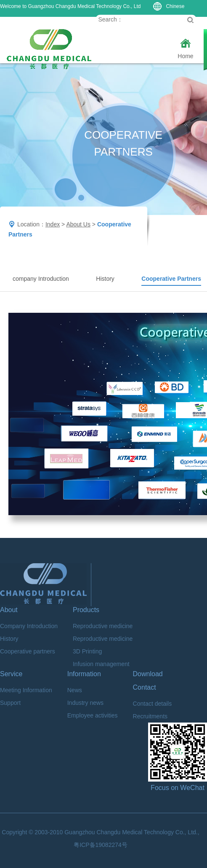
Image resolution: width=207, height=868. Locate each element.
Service (11, 674)
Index (53, 224)
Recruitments (150, 716)
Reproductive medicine (103, 626)
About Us (78, 224)
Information (84, 674)
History (105, 279)
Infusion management (101, 664)
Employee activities (93, 715)
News (75, 690)
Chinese (169, 6)
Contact (145, 687)
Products (86, 610)
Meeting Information (26, 690)
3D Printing (87, 651)
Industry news (85, 703)
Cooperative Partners (171, 279)
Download (148, 674)
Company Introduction (29, 626)
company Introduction (41, 279)
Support (10, 703)
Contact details (153, 704)
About (9, 610)
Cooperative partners (28, 651)
